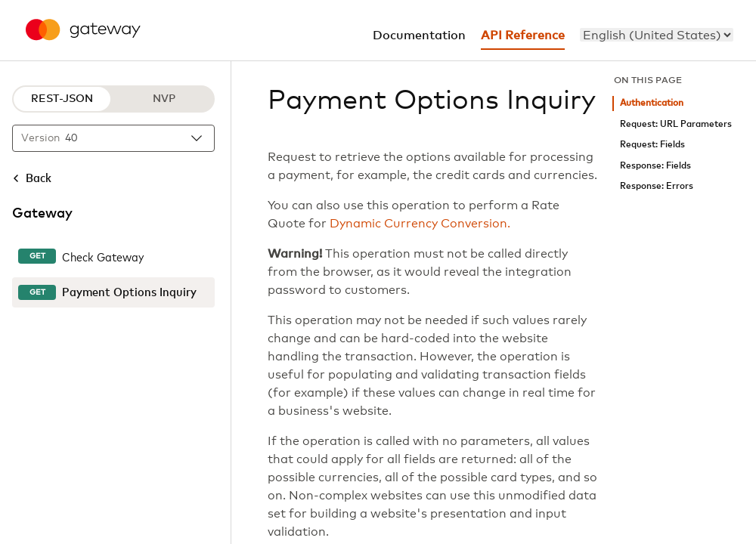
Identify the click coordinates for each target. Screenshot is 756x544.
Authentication (652, 103)
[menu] (657, 35)
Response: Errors (657, 186)
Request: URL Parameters (676, 124)
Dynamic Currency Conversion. (420, 224)
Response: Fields (655, 166)
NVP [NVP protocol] (164, 99)
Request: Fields (652, 145)
